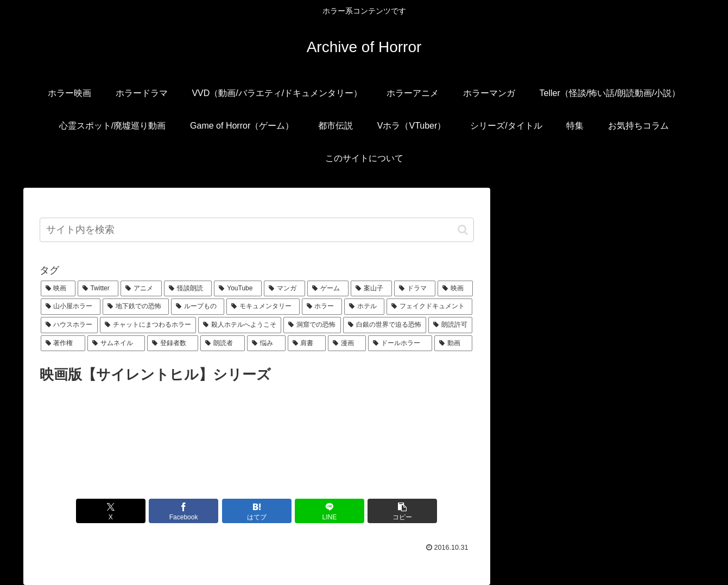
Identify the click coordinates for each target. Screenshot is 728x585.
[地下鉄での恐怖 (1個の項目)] (136, 307)
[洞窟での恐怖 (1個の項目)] (312, 325)
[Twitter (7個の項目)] (98, 289)
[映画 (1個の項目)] (455, 289)
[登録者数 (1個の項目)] (173, 344)
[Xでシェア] (111, 511)
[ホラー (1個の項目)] (322, 307)
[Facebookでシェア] (183, 511)
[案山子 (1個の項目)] (371, 289)
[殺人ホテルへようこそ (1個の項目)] (240, 325)
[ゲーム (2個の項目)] (328, 289)
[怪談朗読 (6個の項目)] (188, 289)
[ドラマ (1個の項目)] (415, 289)
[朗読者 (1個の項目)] (223, 344)
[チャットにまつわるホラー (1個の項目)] (148, 325)
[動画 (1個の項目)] (453, 344)
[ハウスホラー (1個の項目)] (69, 325)
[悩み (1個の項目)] (266, 344)
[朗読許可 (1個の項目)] (450, 325)
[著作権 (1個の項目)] (63, 344)
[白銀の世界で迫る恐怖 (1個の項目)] (385, 325)
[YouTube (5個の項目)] (238, 289)
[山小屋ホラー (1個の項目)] (71, 307)
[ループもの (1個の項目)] (198, 307)
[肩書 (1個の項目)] (307, 344)
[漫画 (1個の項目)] (347, 344)
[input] (257, 230)
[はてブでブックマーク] (257, 511)
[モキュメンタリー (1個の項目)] (263, 307)
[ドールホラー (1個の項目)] (400, 344)
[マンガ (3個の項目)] (284, 289)
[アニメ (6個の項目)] (141, 289)
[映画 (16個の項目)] (58, 289)
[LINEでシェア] (330, 511)
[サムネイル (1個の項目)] (116, 344)
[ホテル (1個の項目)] (364, 307)
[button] (463, 230)
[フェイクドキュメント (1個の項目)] (429, 307)
